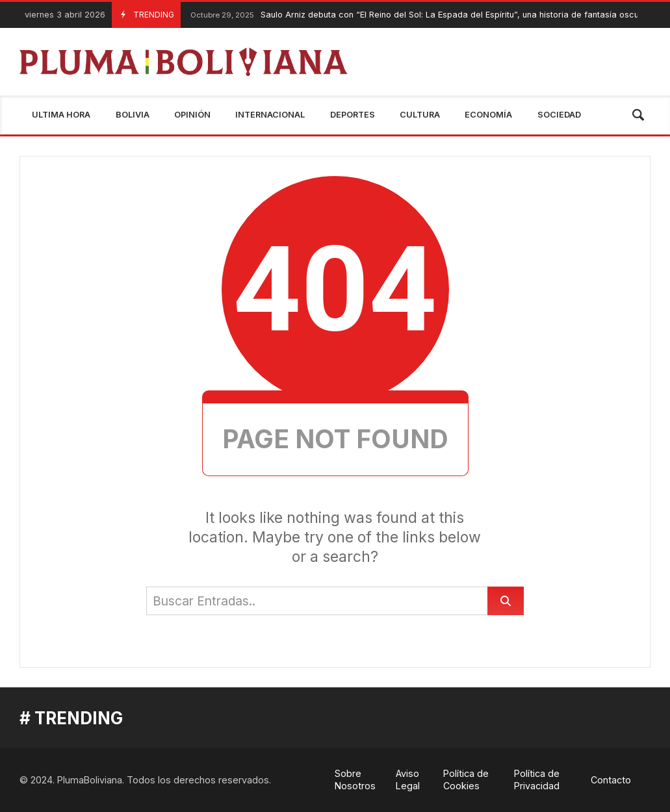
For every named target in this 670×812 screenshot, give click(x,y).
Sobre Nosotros (355, 780)
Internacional (270, 115)
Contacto (611, 780)
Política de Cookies (466, 780)
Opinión (192, 115)
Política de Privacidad (537, 780)
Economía (488, 115)
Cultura (420, 115)
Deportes (353, 115)
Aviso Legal (408, 780)
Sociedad (559, 115)
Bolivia (133, 115)
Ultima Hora (61, 115)
